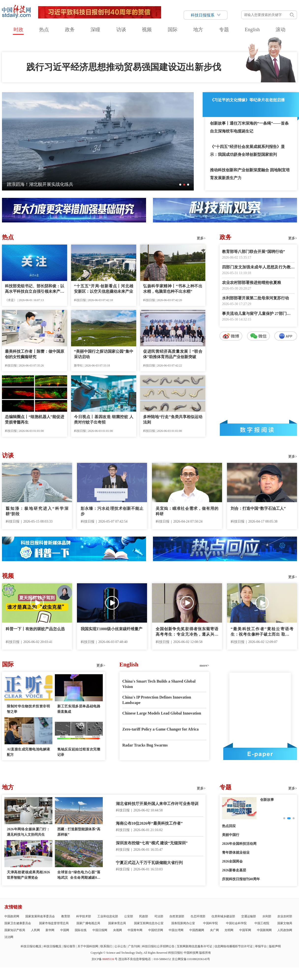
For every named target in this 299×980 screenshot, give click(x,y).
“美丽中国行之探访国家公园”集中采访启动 (104, 354)
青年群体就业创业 (236, 853)
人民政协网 (285, 930)
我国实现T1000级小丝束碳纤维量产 (112, 629)
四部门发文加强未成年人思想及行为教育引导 (258, 268)
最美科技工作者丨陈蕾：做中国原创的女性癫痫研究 (35, 354)
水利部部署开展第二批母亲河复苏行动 (255, 298)
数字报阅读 (258, 430)
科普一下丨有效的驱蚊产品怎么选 (35, 629)
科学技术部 (84, 916)
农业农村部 (285, 916)
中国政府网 (12, 916)
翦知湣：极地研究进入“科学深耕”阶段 (37, 511)
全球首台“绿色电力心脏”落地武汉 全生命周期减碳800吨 (79, 875)
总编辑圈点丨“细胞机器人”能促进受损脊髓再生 (35, 419)
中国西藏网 (197, 930)
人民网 (35, 930)
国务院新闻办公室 (183, 923)
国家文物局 (285, 923)
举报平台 (261, 946)
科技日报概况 (52, 946)
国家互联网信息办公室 (149, 923)
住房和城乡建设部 (223, 916)
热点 (44, 29)
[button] (180, 185)
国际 (173, 29)
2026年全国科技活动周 (239, 844)
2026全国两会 (232, 861)
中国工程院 (262, 923)
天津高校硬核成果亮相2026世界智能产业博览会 (28, 875)
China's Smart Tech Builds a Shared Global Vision (159, 684)
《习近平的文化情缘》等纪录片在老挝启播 (247, 100)
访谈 (121, 29)
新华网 (50, 930)
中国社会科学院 (236, 923)
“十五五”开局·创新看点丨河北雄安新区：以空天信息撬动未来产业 (104, 289)
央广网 (214, 930)
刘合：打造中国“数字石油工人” (258, 508)
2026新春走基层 (234, 870)
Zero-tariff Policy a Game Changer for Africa (161, 729)
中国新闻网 (264, 930)
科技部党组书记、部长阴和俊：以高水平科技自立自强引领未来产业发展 (35, 289)
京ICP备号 (105, 959)
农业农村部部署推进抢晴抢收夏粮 (252, 283)
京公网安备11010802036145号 (191, 959)
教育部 (66, 916)
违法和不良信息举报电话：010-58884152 (145, 959)
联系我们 (106, 946)
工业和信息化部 (108, 916)
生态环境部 (198, 916)
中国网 (65, 930)
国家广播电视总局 (88, 923)
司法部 (159, 916)
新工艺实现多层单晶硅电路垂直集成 (79, 709)
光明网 (229, 930)
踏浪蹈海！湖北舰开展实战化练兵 (40, 184)
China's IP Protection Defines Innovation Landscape (157, 700)
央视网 (118, 930)
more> (204, 666)
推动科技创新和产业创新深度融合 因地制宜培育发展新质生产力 (250, 174)
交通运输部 (249, 916)
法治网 (9, 937)
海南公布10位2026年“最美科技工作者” (149, 823)
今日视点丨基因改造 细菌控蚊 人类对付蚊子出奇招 (104, 419)
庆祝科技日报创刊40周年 (241, 879)
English (252, 29)
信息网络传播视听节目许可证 (234, 946)
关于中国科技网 (88, 946)
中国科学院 (210, 923)
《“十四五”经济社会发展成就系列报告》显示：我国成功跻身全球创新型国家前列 (247, 151)
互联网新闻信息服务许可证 (194, 946)
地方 (198, 29)
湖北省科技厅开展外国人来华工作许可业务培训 (157, 804)
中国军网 (245, 930)
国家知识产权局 (15, 930)
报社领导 (69, 946)
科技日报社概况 (31, 946)
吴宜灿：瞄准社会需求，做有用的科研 (187, 511)
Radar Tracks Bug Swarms (145, 745)
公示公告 (120, 946)
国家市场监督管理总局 (54, 923)
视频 (147, 29)
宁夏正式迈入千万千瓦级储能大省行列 (149, 863)
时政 (18, 29)
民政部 (144, 916)
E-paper (260, 754)
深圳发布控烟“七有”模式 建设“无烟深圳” (152, 843)
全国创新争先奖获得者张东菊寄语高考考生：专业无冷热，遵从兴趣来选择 (187, 632)
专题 (224, 29)
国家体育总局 (117, 923)
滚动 (281, 29)
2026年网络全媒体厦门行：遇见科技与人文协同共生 (28, 832)
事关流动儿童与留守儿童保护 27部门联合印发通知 (258, 314)
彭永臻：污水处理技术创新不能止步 (112, 511)
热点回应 (229, 826)
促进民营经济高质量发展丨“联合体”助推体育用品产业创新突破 (173, 354)
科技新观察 (269, 800)
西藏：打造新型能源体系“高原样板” (79, 832)
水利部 (267, 916)
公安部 (129, 916)
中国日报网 (100, 930)
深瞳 (95, 29)
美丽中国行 (231, 835)
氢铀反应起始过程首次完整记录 (79, 752)
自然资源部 (177, 916)
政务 (70, 29)
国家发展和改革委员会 (40, 916)
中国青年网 (135, 930)
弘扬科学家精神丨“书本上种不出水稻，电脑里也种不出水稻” (173, 289)
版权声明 (275, 946)
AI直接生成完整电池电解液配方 (28, 752)
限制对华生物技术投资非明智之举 (28, 709)
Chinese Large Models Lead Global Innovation (162, 713)
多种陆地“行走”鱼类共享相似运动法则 (173, 419)
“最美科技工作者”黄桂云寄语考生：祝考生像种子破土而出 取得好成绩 (262, 632)
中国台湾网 (176, 930)
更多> (201, 238)
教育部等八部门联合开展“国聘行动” (254, 252)
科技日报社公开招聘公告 (158, 946)
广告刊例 (134, 946)
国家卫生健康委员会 (18, 923)
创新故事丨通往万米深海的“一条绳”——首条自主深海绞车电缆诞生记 (249, 127)
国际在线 (81, 930)
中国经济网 (156, 930)
